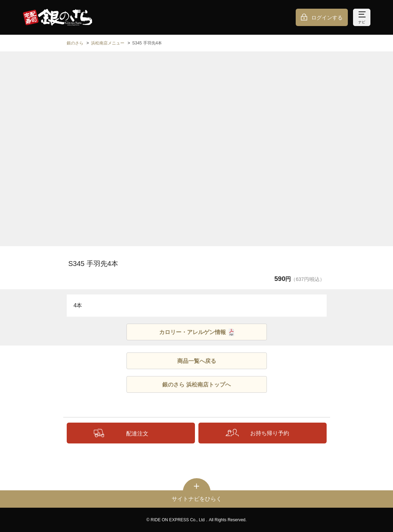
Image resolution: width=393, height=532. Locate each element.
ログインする (327, 18)
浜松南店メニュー (108, 43)
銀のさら (75, 43)
